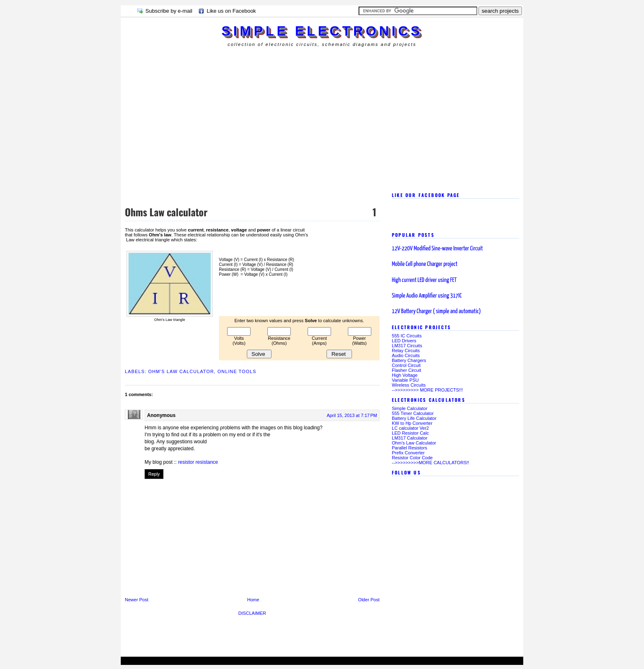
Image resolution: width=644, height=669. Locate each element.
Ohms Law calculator (166, 212)
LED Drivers (404, 341)
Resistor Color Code (412, 458)
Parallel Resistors (409, 448)
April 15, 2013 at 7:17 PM (352, 415)
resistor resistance (198, 462)
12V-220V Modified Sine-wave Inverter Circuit (437, 249)
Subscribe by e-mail (169, 11)
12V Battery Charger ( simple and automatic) (436, 311)
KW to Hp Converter (412, 423)
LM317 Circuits (407, 346)
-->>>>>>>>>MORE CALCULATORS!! (430, 463)
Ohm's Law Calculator (181, 371)
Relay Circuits (406, 351)
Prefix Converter (408, 453)
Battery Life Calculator (414, 418)
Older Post (369, 600)
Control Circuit (406, 365)
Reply (154, 474)
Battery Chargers (409, 360)
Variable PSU (405, 380)
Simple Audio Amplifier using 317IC (427, 296)
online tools (237, 371)
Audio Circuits (406, 355)
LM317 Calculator (410, 438)
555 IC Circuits (407, 336)
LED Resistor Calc (410, 433)
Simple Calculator (410, 408)
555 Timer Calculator (413, 413)
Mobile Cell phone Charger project (425, 264)
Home (253, 600)
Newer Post (137, 600)
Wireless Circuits (409, 385)
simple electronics (322, 31)
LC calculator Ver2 (410, 428)
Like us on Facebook (231, 11)
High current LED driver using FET (424, 280)
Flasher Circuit (406, 370)
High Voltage (405, 375)
